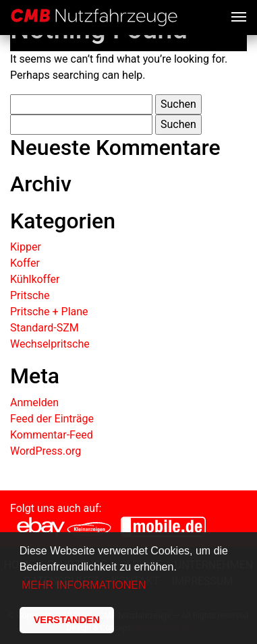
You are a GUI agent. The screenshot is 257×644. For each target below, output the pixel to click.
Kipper (26, 247)
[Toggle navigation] (239, 15)
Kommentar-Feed (52, 435)
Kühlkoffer (35, 279)
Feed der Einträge (52, 419)
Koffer (25, 263)
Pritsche (30, 295)
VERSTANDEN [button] (67, 620)
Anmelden (34, 402)
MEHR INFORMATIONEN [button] (84, 585)
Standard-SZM (45, 328)
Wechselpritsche (50, 344)
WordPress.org (46, 451)
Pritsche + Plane (49, 312)
